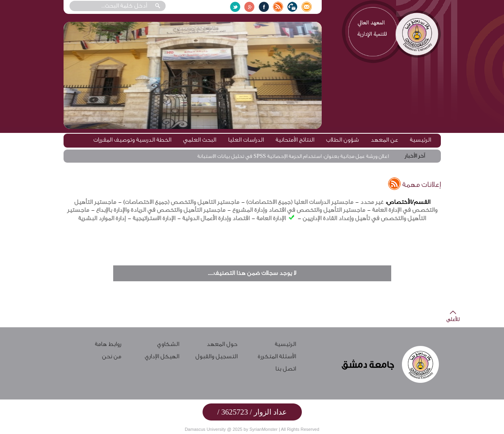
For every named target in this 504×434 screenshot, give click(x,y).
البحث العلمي (200, 140)
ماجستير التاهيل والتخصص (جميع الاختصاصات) (181, 202)
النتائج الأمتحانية (295, 140)
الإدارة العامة (271, 218)
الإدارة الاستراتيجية (154, 218)
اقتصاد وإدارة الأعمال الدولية (215, 218)
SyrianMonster (264, 429)
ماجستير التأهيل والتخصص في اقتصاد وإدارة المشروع (299, 210)
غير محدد (372, 202)
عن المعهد (384, 140)
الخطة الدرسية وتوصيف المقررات (132, 140)
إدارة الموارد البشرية (102, 218)
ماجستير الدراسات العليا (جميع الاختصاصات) (300, 202)
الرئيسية (420, 140)
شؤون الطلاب (342, 140)
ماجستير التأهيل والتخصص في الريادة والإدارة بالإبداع (161, 210)
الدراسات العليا (246, 140)
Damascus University (205, 429)
